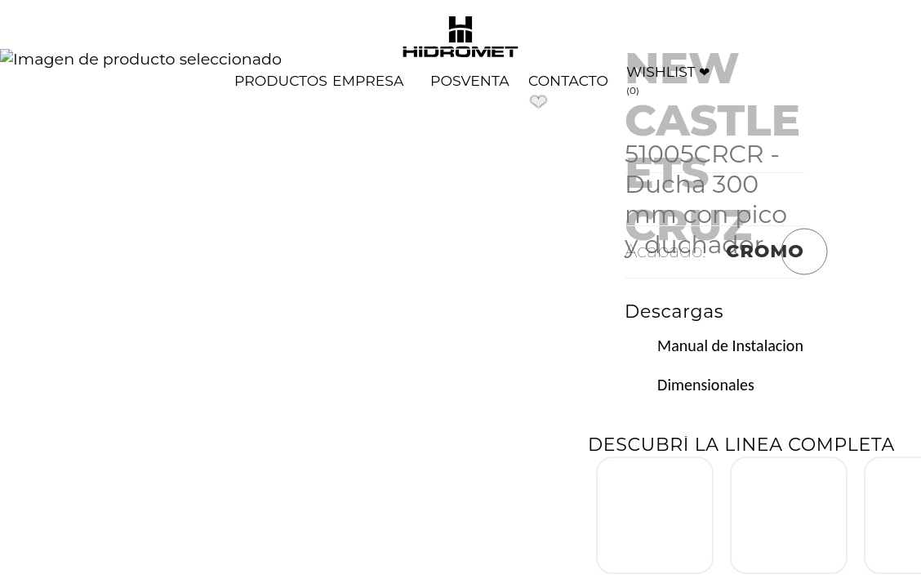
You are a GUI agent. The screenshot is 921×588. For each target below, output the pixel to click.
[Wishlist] (671, 80)
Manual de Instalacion (730, 345)
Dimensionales (706, 385)
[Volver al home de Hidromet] (461, 38)
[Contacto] (568, 80)
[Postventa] (470, 80)
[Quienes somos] (368, 80)
